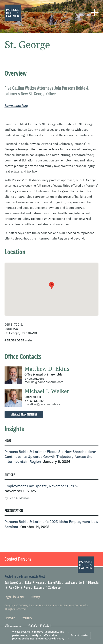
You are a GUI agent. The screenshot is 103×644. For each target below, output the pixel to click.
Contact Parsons (18, 559)
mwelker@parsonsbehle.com (45, 404)
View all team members (24, 415)
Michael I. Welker (47, 391)
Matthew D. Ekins (47, 369)
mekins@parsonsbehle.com (44, 382)
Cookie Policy (56, 639)
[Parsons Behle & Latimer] (13, 13)
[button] (52, 286)
